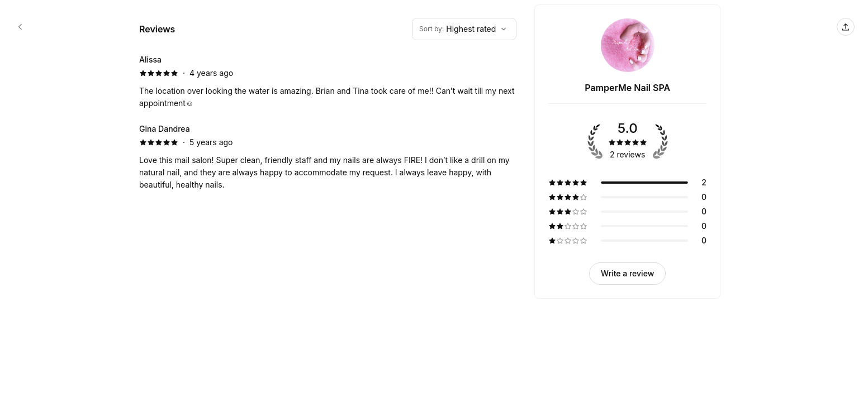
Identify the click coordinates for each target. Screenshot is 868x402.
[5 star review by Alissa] (328, 82)
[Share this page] (846, 27)
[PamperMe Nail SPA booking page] (20, 27)
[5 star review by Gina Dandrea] (328, 157)
